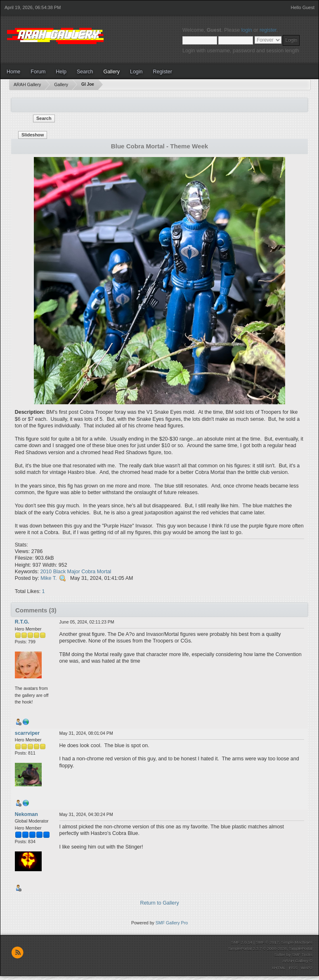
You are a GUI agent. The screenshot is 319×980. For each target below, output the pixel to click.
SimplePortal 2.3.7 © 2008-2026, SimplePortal (270, 948)
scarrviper (27, 733)
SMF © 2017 (267, 942)
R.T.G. (22, 622)
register (268, 30)
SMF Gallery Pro (172, 923)
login (247, 30)
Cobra (88, 572)
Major (74, 572)
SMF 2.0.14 (242, 942)
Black (60, 572)
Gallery (111, 72)
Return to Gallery (159, 903)
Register (162, 72)
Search (85, 72)
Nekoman (26, 814)
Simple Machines (297, 942)
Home (13, 72)
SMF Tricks (302, 955)
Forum (38, 72)
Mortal (104, 572)
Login (136, 72)
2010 (46, 572)
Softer (280, 955)
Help (61, 72)
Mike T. (48, 578)
